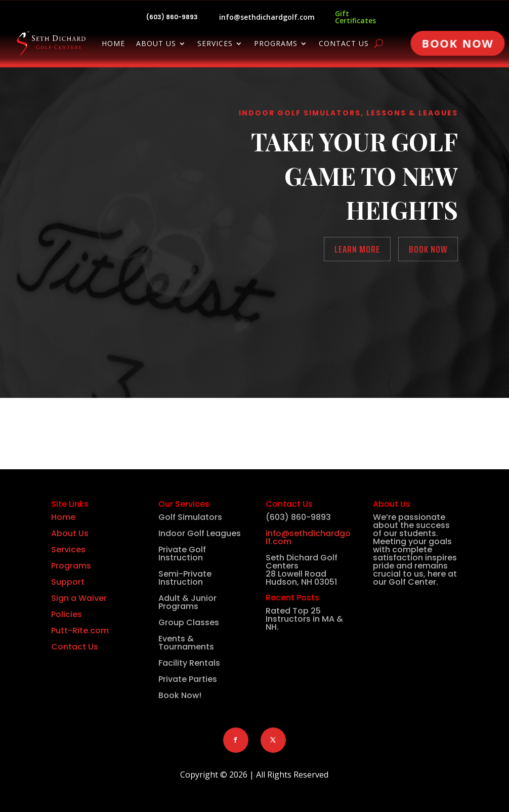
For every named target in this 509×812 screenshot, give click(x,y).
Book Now (458, 43)
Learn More (357, 249)
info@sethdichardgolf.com (267, 17)
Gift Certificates (355, 17)
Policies (67, 614)
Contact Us (344, 44)
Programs (276, 44)
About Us (156, 44)
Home (113, 44)
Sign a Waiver (79, 598)
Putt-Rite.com (80, 631)
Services (215, 44)
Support (68, 582)
